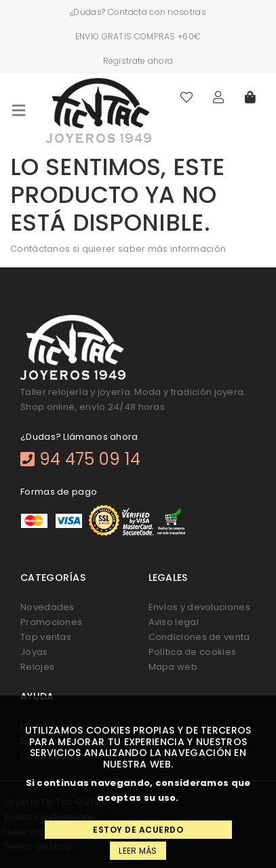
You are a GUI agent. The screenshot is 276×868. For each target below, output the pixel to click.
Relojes (37, 667)
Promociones (51, 622)
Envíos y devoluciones (199, 607)
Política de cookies (193, 652)
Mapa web (173, 667)
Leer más (138, 851)
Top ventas (46, 637)
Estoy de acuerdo (138, 830)
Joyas (34, 652)
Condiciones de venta (199, 637)
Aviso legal (174, 622)
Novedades (47, 607)
